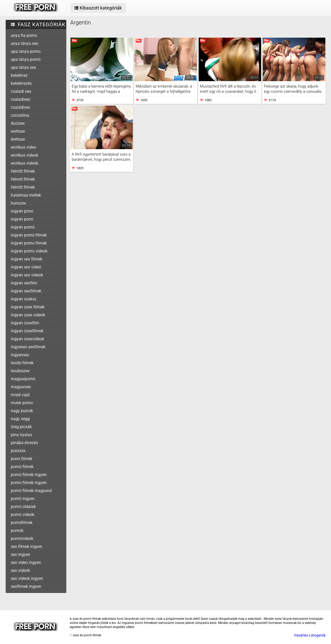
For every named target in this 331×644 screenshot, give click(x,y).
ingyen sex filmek (27, 259)
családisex (21, 107)
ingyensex (20, 355)
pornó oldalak (23, 507)
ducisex (18, 123)
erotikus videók (25, 163)
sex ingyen (21, 554)
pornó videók (23, 515)
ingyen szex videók (28, 315)
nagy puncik (22, 411)
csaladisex (21, 99)
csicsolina (20, 115)
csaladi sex (21, 91)
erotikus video (23, 147)
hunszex (18, 203)
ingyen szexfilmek (27, 331)
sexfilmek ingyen (26, 586)
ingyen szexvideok (27, 339)
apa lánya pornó (26, 59)
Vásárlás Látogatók (310, 635)
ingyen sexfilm (24, 283)
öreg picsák (21, 427)
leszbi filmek (22, 363)
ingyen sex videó (26, 267)
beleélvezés (21, 83)
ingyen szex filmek (28, 307)
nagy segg (20, 419)
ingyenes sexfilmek (28, 347)
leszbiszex (20, 371)
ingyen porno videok (29, 251)
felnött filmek (23, 187)
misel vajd (20, 395)
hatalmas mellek (26, 195)
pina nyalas (21, 435)
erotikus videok (25, 155)
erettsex (18, 131)
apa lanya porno (26, 51)
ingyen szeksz (24, 299)
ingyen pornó (23, 227)
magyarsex (21, 387)
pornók (17, 531)
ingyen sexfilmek (26, 291)
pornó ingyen (23, 499)
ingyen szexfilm (25, 323)
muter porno (22, 403)
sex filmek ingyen (27, 546)
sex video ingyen (26, 562)
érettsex (18, 139)
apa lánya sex (23, 67)
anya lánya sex (25, 43)
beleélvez (19, 75)
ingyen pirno (22, 211)
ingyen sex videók (27, 275)
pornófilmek (22, 523)
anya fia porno (24, 35)
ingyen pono (22, 219)
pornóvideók (22, 539)
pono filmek (22, 459)
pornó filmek (22, 467)
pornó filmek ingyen (29, 475)
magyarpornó (23, 379)
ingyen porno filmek (29, 243)
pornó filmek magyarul (31, 491)
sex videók (20, 570)
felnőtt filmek (23, 171)
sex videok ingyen (27, 578)
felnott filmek (23, 179)
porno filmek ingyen (29, 483)
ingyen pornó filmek (29, 235)
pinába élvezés (24, 443)
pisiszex (18, 451)
